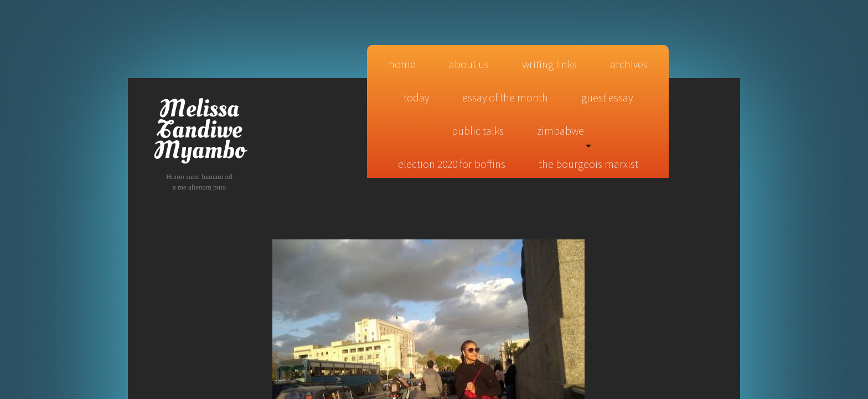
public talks (478, 131)
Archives (629, 64)
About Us (469, 64)
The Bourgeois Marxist (588, 164)
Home (402, 64)
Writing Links (549, 64)
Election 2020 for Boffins (452, 164)
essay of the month (505, 97)
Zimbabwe (560, 131)
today (416, 97)
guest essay (607, 97)
